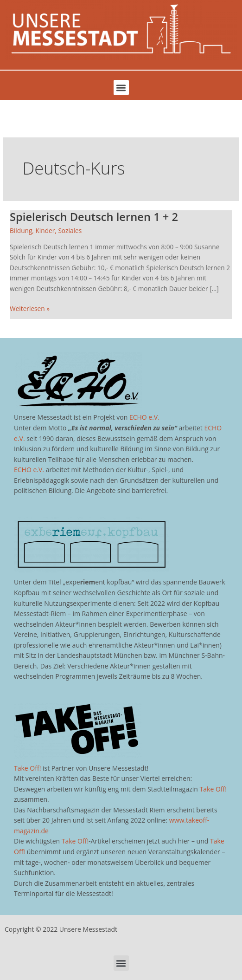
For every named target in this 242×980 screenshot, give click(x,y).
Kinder (45, 230)
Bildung (21, 230)
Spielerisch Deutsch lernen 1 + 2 (94, 217)
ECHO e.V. (144, 417)
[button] (121, 88)
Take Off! (27, 768)
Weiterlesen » (30, 308)
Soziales (70, 230)
